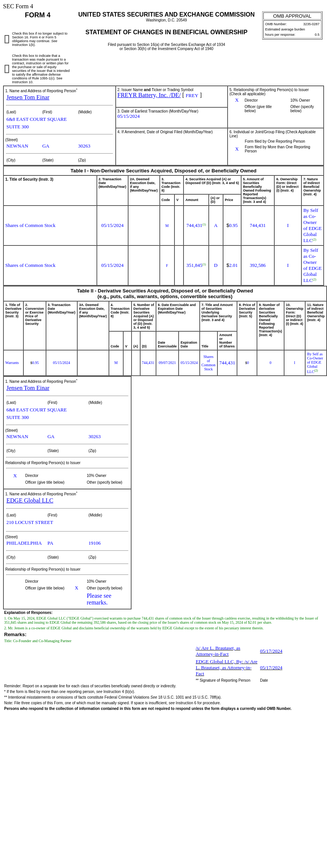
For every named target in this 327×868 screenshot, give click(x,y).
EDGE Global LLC (30, 500)
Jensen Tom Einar (28, 97)
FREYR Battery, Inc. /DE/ (149, 95)
